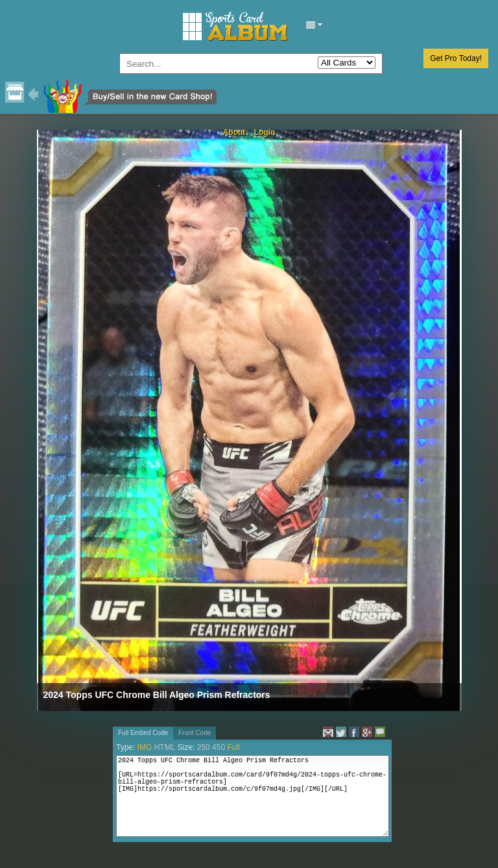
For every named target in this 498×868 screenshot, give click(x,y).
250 (204, 747)
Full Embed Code (143, 733)
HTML (165, 747)
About (234, 132)
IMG (145, 747)
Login (265, 132)
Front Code (195, 733)
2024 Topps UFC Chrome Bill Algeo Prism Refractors (157, 695)
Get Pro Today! (456, 58)
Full (233, 747)
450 (219, 747)
